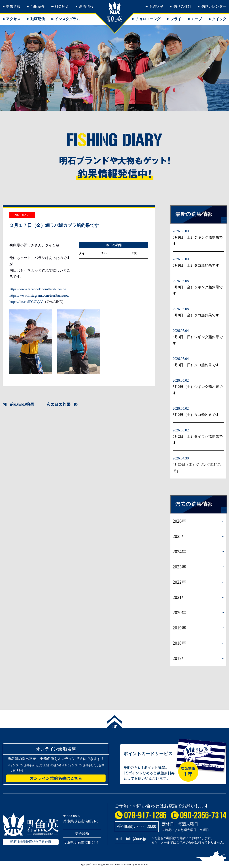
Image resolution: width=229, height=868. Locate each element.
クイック (219, 19)
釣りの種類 (182, 6)
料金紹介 (62, 6)
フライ (176, 19)
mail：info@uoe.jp (130, 839)
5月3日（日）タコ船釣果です (196, 365)
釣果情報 (13, 6)
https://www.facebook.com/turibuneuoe (38, 289)
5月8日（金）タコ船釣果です (196, 315)
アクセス (13, 19)
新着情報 (86, 6)
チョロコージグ (148, 19)
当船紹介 (38, 6)
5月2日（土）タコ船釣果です (196, 415)
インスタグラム (67, 19)
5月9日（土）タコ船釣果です (196, 265)
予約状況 (156, 6)
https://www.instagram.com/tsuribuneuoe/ (39, 295)
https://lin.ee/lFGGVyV (26, 302)
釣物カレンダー (214, 6)
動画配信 (38, 19)
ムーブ (197, 19)
